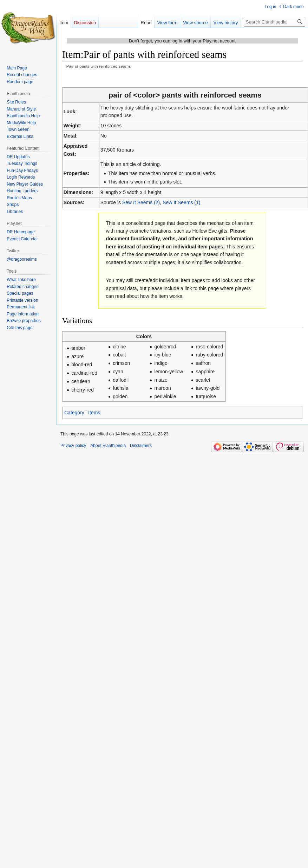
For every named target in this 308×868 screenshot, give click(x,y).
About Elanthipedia (108, 446)
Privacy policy (73, 446)
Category (74, 413)
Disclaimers (141, 446)
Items (94, 413)
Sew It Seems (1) (181, 202)
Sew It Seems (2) (141, 202)
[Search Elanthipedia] (274, 22)
